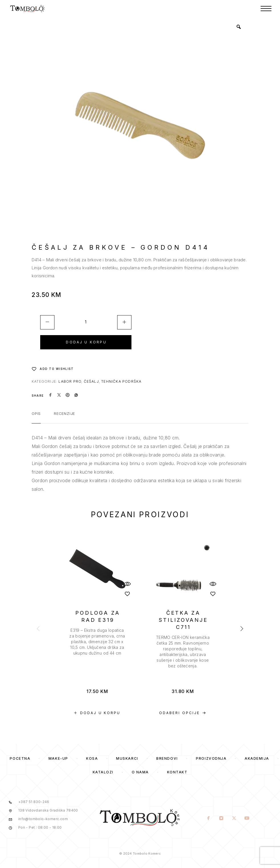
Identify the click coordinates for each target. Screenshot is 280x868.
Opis (36, 413)
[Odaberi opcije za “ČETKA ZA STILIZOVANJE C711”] (183, 713)
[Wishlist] (53, 369)
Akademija (257, 758)
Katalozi (103, 772)
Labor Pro (70, 381)
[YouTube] (247, 819)
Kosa (92, 758)
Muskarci (127, 758)
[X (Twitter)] (234, 819)
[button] (97, 713)
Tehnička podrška (121, 381)
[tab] (36, 417)
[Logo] (28, 9)
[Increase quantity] (124, 322)
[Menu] (266, 9)
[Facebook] (208, 819)
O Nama (140, 772)
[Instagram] (221, 819)
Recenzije (64, 413)
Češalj (91, 381)
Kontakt (177, 772)
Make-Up (58, 758)
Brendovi (167, 758)
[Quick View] (127, 584)
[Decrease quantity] (47, 322)
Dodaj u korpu (86, 342)
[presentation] (97, 642)
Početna (20, 758)
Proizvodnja (211, 758)
